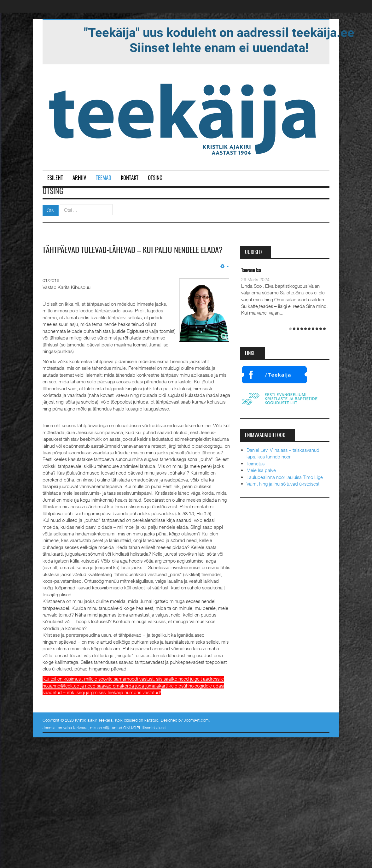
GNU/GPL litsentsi (139, 736)
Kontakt (130, 178)
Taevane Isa (251, 271)
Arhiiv (79, 178)
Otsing (155, 178)
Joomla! (49, 736)
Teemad (104, 178)
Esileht (55, 178)
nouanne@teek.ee (61, 694)
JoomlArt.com (196, 729)
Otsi (51, 210)
